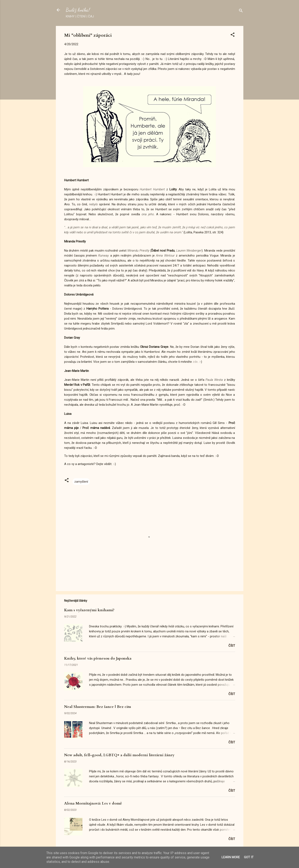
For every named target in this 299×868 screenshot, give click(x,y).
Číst (232, 646)
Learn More (231, 857)
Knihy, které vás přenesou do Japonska (98, 658)
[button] (233, 35)
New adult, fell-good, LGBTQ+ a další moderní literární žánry (119, 755)
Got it (249, 857)
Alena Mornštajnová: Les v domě (93, 803)
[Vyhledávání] (241, 11)
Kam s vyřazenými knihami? (89, 610)
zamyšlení (81, 482)
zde (195, 362)
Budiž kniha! (78, 10)
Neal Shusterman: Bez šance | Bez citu (98, 707)
